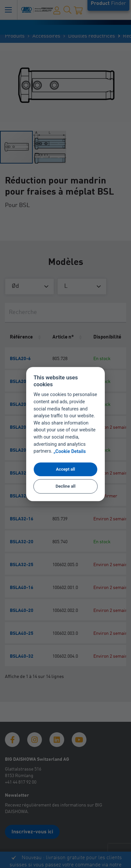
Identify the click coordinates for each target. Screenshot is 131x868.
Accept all (65, 469)
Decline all (66, 486)
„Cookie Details (70, 451)
